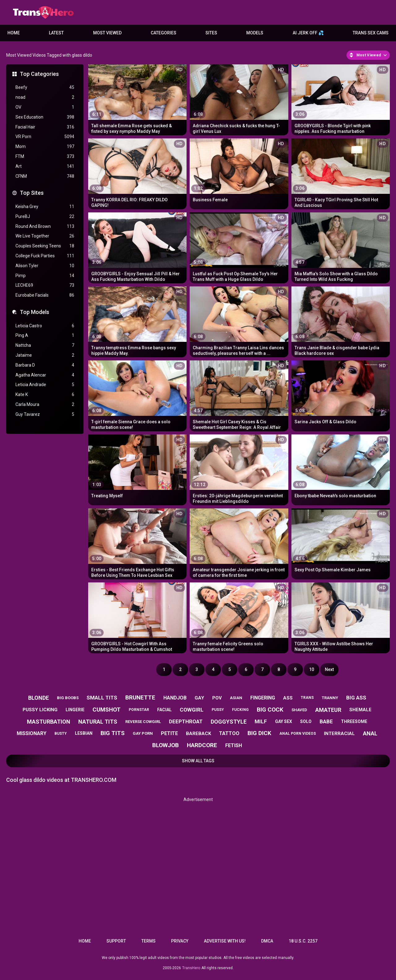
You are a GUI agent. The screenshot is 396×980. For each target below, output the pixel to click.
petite (169, 733)
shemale (360, 710)
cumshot (107, 710)
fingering (263, 698)
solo (306, 721)
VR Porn (45, 137)
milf (261, 721)
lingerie (75, 710)
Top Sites (32, 193)
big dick (259, 733)
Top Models (34, 312)
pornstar (139, 710)
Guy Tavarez (45, 414)
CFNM (45, 176)
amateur (328, 710)
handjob (175, 698)
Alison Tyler (45, 266)
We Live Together (45, 236)
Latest (56, 33)
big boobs (68, 698)
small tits (102, 698)
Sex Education (45, 117)
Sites (211, 33)
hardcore (202, 745)
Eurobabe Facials (45, 295)
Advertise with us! (225, 941)
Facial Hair (45, 127)
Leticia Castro (45, 326)
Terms (148, 941)
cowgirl (192, 710)
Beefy (45, 87)
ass (288, 698)
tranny (330, 698)
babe (326, 721)
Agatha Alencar (45, 375)
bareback (198, 734)
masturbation (49, 722)
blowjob (166, 745)
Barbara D (45, 365)
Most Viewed (107, 33)
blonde (39, 698)
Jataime (45, 355)
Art (45, 166)
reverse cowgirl (143, 722)
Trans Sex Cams (371, 33)
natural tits (98, 722)
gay (199, 698)
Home (14, 33)
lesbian (84, 733)
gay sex (284, 721)
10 (312, 669)
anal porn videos (298, 734)
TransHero (191, 968)
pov (217, 698)
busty (61, 734)
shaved (299, 710)
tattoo (229, 733)
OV (45, 107)
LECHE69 (45, 285)
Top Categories (39, 74)
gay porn (143, 733)
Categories (164, 33)
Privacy (180, 941)
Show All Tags (198, 761)
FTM (45, 157)
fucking (240, 710)
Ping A (45, 335)
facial (164, 710)
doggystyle (229, 722)
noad (45, 97)
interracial (339, 734)
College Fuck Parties (45, 256)
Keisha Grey (45, 207)
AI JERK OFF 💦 (308, 33)
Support (116, 941)
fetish (234, 745)
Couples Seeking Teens (45, 246)
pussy (218, 710)
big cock (270, 710)
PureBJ (45, 217)
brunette (140, 697)
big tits (113, 733)
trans (307, 698)
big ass (356, 698)
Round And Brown (45, 226)
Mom (45, 147)
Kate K (45, 395)
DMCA (267, 941)
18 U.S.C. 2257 (303, 941)
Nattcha (45, 345)
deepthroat (186, 721)
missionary (32, 733)
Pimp (45, 276)
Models (255, 33)
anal (370, 733)
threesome (354, 721)
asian (236, 698)
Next (329, 669)
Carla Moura (45, 405)
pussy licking (40, 710)
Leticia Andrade (45, 385)
